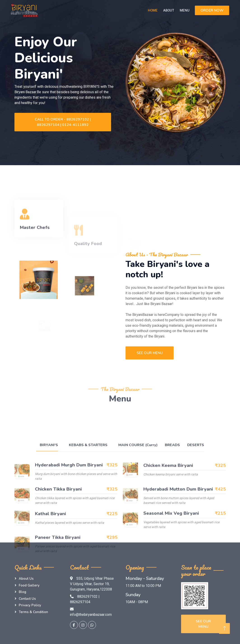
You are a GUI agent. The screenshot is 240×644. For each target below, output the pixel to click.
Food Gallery (29, 585)
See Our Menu (150, 353)
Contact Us (27, 599)
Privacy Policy (30, 605)
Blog (22, 592)
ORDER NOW (212, 10)
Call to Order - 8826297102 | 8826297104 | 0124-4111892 (63, 122)
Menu (185, 10)
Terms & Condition (33, 612)
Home (153, 10)
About (169, 10)
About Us (26, 579)
